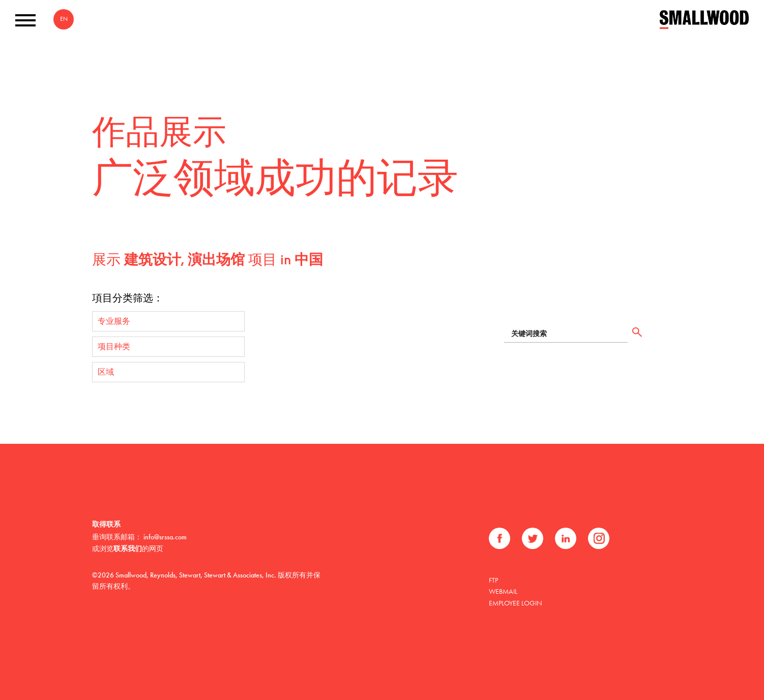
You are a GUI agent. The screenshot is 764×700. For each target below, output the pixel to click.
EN (64, 19)
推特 (533, 538)
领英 (566, 538)
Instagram (599, 538)
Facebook (499, 538)
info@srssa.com (165, 537)
